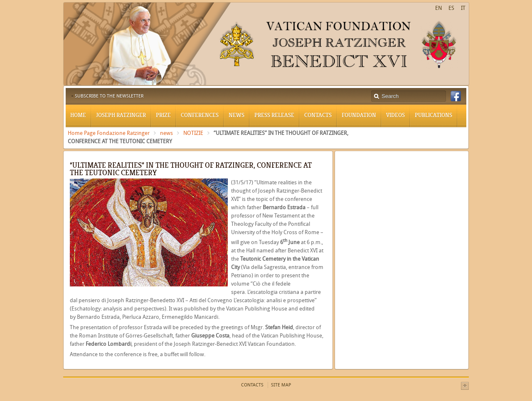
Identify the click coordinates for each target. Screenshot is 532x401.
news (166, 133)
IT (463, 8)
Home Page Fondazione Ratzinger (109, 133)
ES (451, 8)
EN (438, 8)
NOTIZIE (193, 133)
